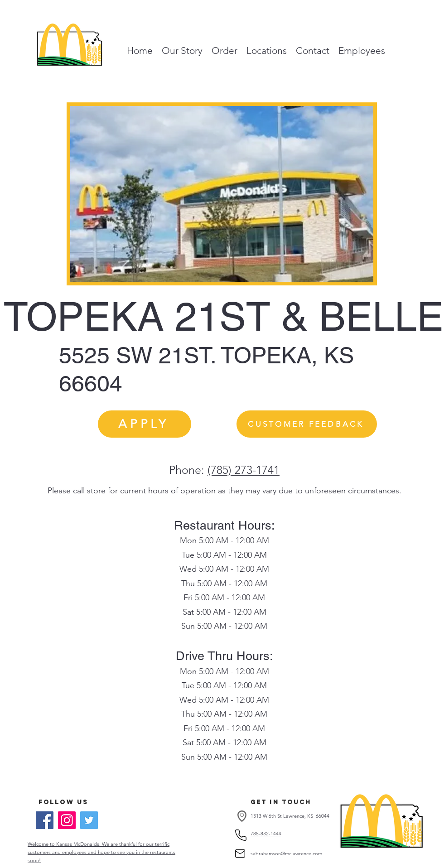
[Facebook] (45, 820)
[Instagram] (67, 820)
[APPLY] (145, 424)
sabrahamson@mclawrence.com (286, 854)
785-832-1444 (266, 834)
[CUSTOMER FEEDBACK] (307, 424)
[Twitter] (89, 820)
